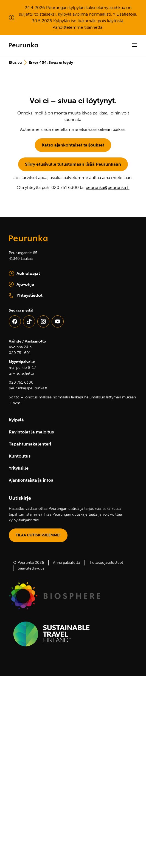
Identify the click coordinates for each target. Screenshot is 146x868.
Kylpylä (16, 420)
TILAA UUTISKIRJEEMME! (38, 535)
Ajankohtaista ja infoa (31, 480)
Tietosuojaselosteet (106, 563)
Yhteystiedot (26, 295)
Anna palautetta (67, 563)
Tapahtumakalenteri (30, 444)
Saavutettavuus (31, 568)
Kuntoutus (20, 456)
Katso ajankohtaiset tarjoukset (73, 145)
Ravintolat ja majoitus (31, 432)
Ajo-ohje (35, 285)
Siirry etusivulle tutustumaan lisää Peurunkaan (73, 164)
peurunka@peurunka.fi (108, 187)
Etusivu (15, 63)
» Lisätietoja (125, 14)
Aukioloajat (24, 274)
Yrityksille (19, 468)
